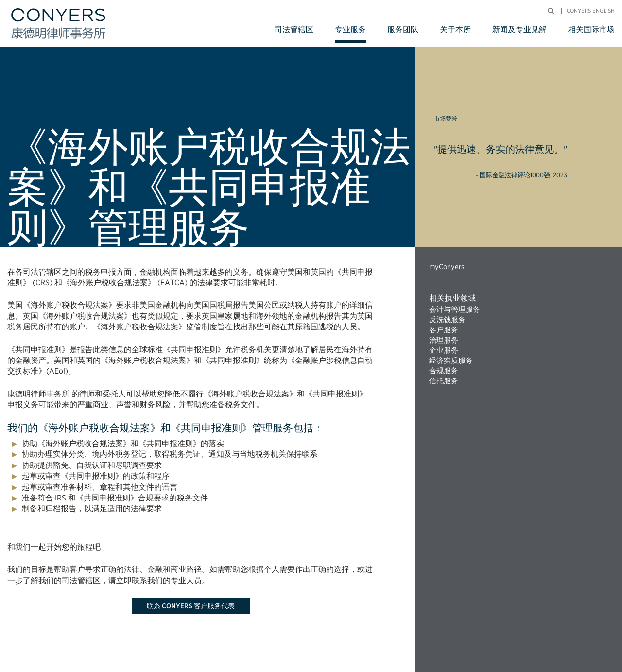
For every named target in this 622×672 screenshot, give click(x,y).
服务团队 (403, 29)
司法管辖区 (294, 29)
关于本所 (455, 29)
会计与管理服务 (455, 310)
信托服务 (444, 381)
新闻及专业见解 (519, 29)
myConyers (447, 267)
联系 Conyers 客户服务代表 (191, 606)
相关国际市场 (591, 29)
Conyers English (591, 11)
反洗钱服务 (447, 320)
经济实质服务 (451, 361)
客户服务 (444, 330)
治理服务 (444, 340)
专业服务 (350, 29)
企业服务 (444, 350)
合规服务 (444, 371)
